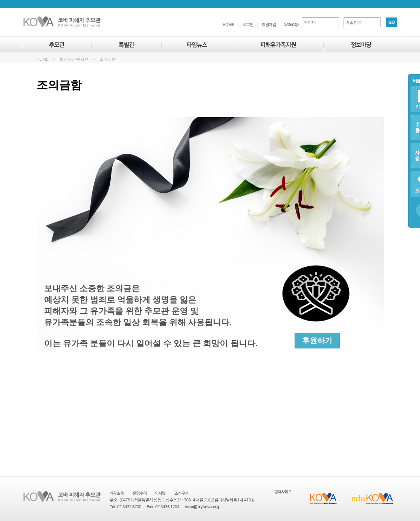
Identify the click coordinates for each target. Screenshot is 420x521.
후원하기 (317, 341)
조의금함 (108, 59)
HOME (43, 59)
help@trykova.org (202, 507)
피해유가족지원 (74, 59)
